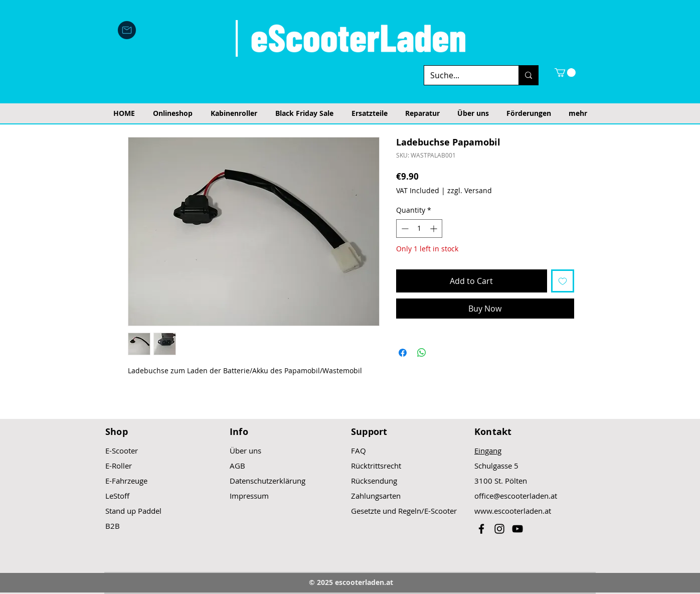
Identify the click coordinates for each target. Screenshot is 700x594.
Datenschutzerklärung (268, 481)
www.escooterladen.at (513, 511)
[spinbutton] (419, 229)
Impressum (249, 496)
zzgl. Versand (470, 190)
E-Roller (119, 466)
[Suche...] (464, 75)
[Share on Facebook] (403, 353)
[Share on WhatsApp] (422, 353)
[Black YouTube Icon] (517, 529)
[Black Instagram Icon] (499, 529)
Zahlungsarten (376, 496)
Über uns (245, 451)
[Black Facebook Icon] (481, 529)
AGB (237, 466)
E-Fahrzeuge (126, 481)
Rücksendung (374, 481)
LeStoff (117, 496)
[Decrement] (404, 229)
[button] (565, 72)
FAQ (359, 451)
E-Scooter (122, 451)
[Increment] (434, 229)
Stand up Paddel (133, 511)
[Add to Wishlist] (563, 281)
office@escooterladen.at (516, 496)
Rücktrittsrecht (376, 466)
